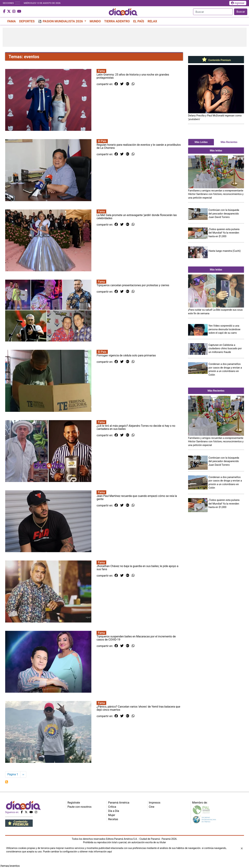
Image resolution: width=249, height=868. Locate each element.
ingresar (238, 3)
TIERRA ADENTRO (117, 21)
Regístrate (74, 803)
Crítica (112, 807)
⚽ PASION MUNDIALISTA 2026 (61, 21)
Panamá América (119, 803)
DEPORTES (27, 21)
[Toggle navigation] (17, 3)
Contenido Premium (216, 60)
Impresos (155, 803)
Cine (152, 807)
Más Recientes (229, 142)
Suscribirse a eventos (7, 782)
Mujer (112, 815)
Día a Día (114, 811)
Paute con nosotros (80, 807)
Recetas (113, 819)
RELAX (152, 21)
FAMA (12, 21)
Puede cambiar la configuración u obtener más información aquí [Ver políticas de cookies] (78, 852)
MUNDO (95, 21)
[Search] (213, 12)
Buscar (241, 12)
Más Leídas (201, 142)
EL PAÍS (139, 21)
